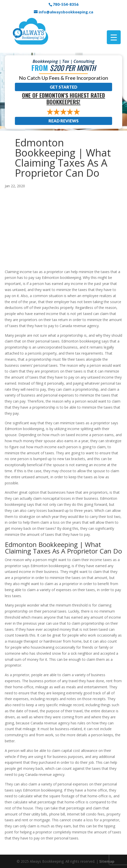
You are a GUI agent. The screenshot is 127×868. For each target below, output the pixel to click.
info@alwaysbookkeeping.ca (66, 12)
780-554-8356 (66, 4)
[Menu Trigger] (114, 37)
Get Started (63, 87)
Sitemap (107, 861)
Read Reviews (63, 121)
